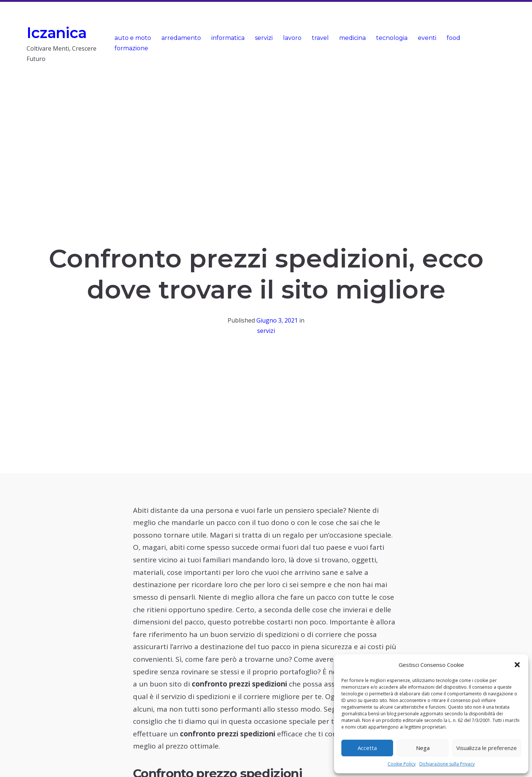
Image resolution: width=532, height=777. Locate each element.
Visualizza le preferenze (487, 748)
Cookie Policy (402, 764)
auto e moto (133, 38)
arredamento (181, 38)
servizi (264, 38)
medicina (352, 38)
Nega (423, 748)
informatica (228, 38)
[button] (517, 665)
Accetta (367, 748)
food (453, 38)
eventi (427, 38)
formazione (131, 48)
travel (320, 38)
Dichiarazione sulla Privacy (447, 764)
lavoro (292, 38)
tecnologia (392, 38)
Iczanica (57, 33)
